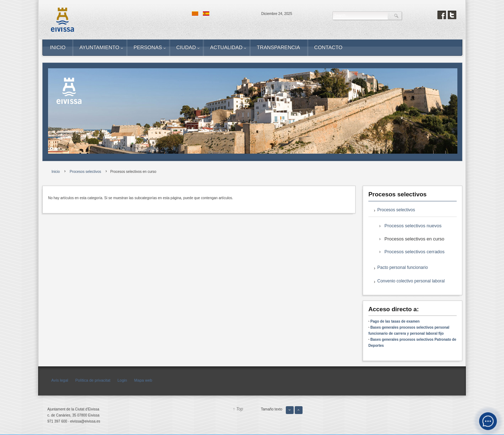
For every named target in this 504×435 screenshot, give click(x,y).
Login (122, 380)
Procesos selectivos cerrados (414, 252)
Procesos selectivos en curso (414, 239)
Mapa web (143, 380)
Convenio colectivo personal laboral (411, 281)
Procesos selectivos (396, 210)
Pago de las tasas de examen (395, 321)
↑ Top (238, 409)
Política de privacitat (93, 380)
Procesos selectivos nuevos (413, 226)
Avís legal (60, 380)
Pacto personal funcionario (403, 267)
